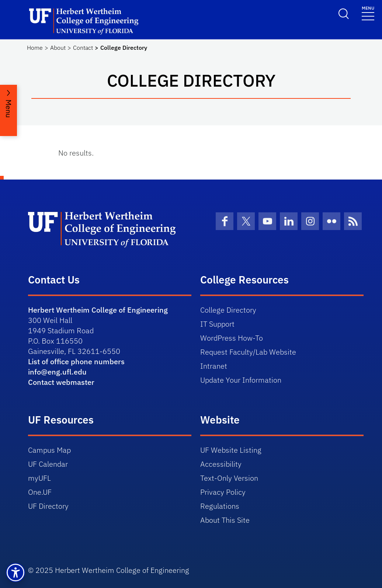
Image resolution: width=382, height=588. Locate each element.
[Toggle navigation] (368, 13)
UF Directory (48, 506)
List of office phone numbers (76, 361)
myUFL (39, 478)
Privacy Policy (223, 492)
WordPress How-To (232, 338)
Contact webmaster (61, 382)
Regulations (220, 506)
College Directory (228, 310)
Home (35, 48)
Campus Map (49, 450)
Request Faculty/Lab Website (248, 352)
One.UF (40, 492)
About (58, 48)
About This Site (225, 520)
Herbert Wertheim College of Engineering (98, 310)
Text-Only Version (229, 478)
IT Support (217, 324)
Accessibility (221, 464)
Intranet (214, 366)
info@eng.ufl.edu (57, 372)
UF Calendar (48, 464)
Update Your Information (241, 380)
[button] (15, 573)
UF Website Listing (231, 450)
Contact (83, 48)
